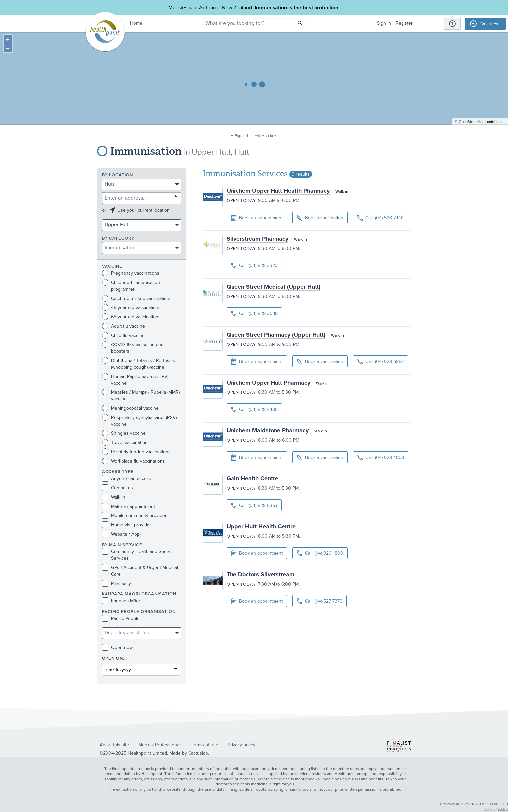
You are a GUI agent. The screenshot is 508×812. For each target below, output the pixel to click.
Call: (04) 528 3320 (254, 266)
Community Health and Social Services (136, 555)
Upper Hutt (211, 152)
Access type (118, 472)
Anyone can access (127, 479)
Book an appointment (257, 218)
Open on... (114, 658)
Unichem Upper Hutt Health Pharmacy (278, 191)
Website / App (121, 534)
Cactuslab (198, 753)
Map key (269, 136)
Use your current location (144, 210)
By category (118, 239)
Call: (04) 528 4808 (381, 457)
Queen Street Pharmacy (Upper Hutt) (276, 335)
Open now (117, 648)
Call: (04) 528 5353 (254, 505)
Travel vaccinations (126, 443)
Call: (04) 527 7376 (319, 601)
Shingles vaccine (124, 433)
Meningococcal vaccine (130, 408)
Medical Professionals (160, 745)
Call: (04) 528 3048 (254, 314)
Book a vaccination (320, 218)
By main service (122, 545)
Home (136, 23)
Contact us (117, 488)
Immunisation (271, 8)
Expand (241, 136)
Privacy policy (241, 745)
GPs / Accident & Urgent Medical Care (140, 571)
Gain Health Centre (252, 478)
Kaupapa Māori (122, 601)
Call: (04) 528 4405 (254, 409)
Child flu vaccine (123, 335)
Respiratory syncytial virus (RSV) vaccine (139, 421)
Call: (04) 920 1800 (320, 553)
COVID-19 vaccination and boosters (133, 348)
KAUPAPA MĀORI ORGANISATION (139, 594)
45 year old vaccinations (131, 308)
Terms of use (205, 745)
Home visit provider (127, 525)
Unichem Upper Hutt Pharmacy (268, 383)
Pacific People (121, 618)
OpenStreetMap (471, 127)
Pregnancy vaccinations (131, 273)
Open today (241, 201)
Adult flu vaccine (123, 326)
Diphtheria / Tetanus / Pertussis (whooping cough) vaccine (138, 364)
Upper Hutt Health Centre (261, 526)
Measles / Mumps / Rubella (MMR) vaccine (141, 395)
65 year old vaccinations (131, 317)
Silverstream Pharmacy (257, 239)
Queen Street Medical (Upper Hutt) (274, 287)
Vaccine (112, 267)
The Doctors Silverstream (260, 574)
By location (117, 175)
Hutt (242, 152)
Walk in (114, 497)
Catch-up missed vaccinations (137, 298)
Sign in (384, 23)
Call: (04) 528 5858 (381, 362)
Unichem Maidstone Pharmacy (268, 430)
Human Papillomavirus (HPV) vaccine (135, 380)
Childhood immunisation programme (131, 286)
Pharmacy (116, 583)
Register (404, 23)
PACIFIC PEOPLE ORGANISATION (139, 612)
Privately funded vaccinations (136, 452)
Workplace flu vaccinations (133, 461)
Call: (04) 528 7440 (381, 218)
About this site (114, 745)
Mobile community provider (134, 516)
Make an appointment (128, 506)
